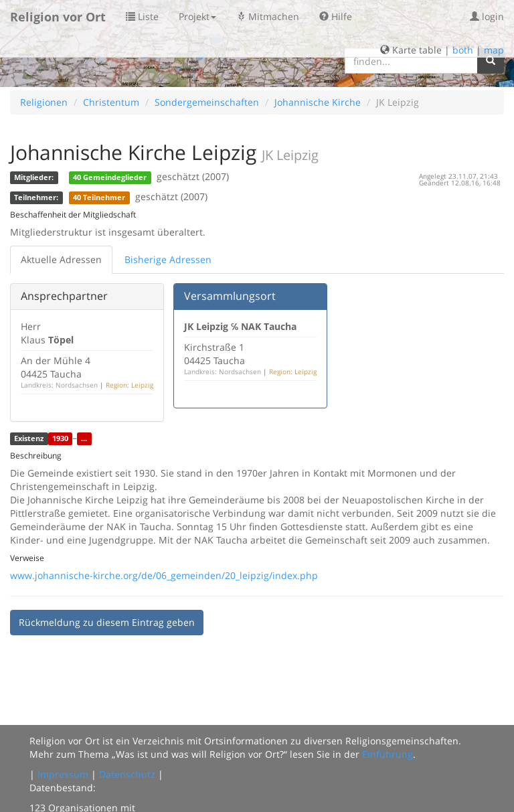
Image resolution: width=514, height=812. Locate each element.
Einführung (388, 754)
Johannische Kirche (318, 102)
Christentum (111, 102)
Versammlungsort (230, 296)
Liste (142, 16)
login (487, 16)
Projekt (197, 16)
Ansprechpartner (64, 296)
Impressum (63, 774)
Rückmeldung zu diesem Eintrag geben (107, 622)
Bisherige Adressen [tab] (168, 259)
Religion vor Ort (58, 17)
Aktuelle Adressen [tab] (61, 259)
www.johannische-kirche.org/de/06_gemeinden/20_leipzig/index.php (164, 575)
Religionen (44, 102)
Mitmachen (268, 16)
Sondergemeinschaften (207, 102)
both (463, 50)
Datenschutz (127, 774)
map (494, 50)
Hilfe (336, 16)
